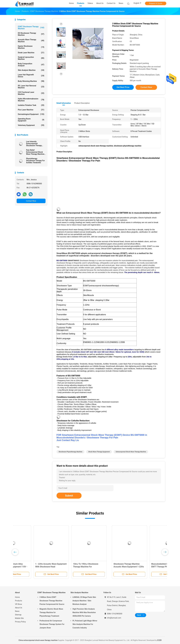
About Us (19, 608)
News (17, 611)
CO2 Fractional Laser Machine (31, 93)
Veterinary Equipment (31, 125)
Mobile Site (19, 618)
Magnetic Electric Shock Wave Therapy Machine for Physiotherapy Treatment (51, 612)
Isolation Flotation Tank (31, 105)
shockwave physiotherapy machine (70, 452)
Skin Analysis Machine (31, 70)
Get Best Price (123, 87)
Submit (69, 496)
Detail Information (64, 103)
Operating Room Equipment (31, 120)
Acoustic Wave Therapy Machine (31, 41)
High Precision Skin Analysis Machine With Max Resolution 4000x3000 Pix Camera (84, 612)
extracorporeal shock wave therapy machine (131, 452)
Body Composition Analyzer (31, 65)
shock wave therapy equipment (99, 452)
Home (17, 597)
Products (18, 601)
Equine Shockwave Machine (31, 47)
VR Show (18, 604)
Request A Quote (156, 3)
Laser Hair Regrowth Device (31, 76)
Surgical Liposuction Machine (31, 58)
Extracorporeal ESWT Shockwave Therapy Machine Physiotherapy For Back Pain (145, 567)
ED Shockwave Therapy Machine (31, 34)
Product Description (82, 103)
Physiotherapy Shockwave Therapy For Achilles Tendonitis (35, 161)
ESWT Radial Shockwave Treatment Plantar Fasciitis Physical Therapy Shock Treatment (108, 567)
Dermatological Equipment (31, 114)
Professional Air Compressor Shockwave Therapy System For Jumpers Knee (52, 624)
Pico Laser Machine (31, 110)
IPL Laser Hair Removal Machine (31, 87)
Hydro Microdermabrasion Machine (31, 100)
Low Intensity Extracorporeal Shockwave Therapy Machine (34, 144)
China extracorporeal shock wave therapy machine (38, 640)
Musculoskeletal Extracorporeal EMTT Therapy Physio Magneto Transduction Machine (68, 567)
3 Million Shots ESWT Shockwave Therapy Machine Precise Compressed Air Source (52, 601)
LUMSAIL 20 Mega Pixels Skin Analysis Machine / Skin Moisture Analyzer (84, 601)
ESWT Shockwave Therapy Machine (31, 28)
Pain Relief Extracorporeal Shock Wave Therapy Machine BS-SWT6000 (35, 152)
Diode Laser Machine (31, 53)
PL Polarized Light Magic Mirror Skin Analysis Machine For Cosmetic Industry (85, 624)
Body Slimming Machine (31, 81)
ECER (159, 640)
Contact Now (31, 201)
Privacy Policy (20, 622)
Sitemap (18, 615)
